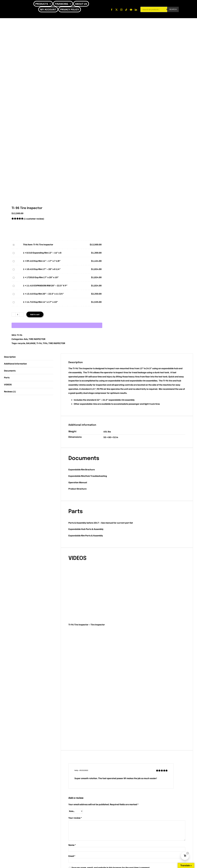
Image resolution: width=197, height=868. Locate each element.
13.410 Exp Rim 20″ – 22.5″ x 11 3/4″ (12, 292)
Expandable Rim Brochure (82, 469)
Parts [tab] (7, 377)
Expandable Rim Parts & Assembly (86, 535)
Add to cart (35, 314)
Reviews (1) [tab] (10, 391)
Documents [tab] (10, 371)
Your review (75, 818)
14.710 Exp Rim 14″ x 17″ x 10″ (12, 300)
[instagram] (121, 10)
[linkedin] (136, 10)
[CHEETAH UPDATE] (13, 4)
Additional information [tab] (15, 364)
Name (72, 845)
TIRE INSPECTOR (37, 339)
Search (173, 9)
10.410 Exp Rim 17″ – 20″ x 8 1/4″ (12, 267)
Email (72, 856)
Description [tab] (10, 357)
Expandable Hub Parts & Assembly (86, 529)
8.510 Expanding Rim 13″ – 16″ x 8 (12, 251)
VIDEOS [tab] (8, 384)
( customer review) (34, 219)
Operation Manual (78, 482)
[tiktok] (126, 10)
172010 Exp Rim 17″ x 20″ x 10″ (12, 275)
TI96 (45, 343)
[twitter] (117, 10)
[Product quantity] (18, 314)
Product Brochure (77, 489)
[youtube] (131, 10)
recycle (21, 343)
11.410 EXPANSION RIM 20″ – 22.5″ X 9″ (12, 284)
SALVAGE (31, 343)
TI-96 (39, 343)
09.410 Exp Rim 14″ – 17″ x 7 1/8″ (12, 259)
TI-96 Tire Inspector (12, 243)
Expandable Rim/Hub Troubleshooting (88, 476)
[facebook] (112, 10)
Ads (26, 339)
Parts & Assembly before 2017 (84, 523)
